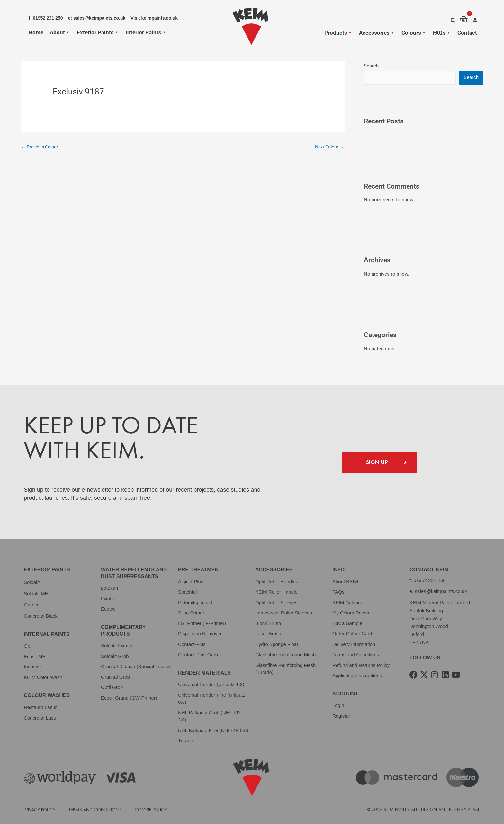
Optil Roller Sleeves (276, 603)
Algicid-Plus (191, 582)
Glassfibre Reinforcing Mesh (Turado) (285, 669)
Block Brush (268, 624)
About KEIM (345, 582)
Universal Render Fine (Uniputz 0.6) (212, 699)
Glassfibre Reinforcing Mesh (285, 655)
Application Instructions (357, 676)
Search (371, 66)
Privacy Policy (40, 810)
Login (338, 706)
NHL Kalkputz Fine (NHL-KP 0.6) (213, 731)
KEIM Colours (347, 603)
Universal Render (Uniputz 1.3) (211, 685)
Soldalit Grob (115, 656)
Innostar (32, 667)
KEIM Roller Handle (276, 592)
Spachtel (187, 592)
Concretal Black (41, 616)
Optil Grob (112, 688)
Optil (29, 646)
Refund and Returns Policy (361, 665)
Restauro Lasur (40, 708)
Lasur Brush (268, 634)
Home (36, 32)
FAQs (442, 33)
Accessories (377, 33)
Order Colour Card (352, 634)
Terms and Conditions (356, 655)
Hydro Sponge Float (277, 645)
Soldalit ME (36, 594)
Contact (467, 33)
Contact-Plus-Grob (198, 655)
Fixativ (108, 599)
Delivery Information (354, 645)
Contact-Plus (192, 645)
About (60, 32)
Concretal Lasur (41, 718)
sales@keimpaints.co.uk (441, 591)
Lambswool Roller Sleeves (284, 613)
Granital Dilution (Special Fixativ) (136, 667)
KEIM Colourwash (43, 678)
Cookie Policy (151, 810)
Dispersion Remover (200, 634)
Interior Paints (146, 32)
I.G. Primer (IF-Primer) (202, 624)
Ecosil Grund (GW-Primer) (129, 698)
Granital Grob (115, 677)
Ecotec (108, 609)
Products (338, 33)
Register (341, 716)
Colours (414, 33)
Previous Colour (41, 147)
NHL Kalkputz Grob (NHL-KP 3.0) (209, 717)
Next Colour (328, 147)
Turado (186, 741)
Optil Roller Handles (277, 582)
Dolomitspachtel (195, 603)
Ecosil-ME (35, 657)
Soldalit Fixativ (117, 646)
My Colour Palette (351, 613)
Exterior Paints (98, 32)
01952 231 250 (429, 581)
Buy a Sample (347, 624)
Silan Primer (191, 613)
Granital (32, 605)
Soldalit (32, 582)
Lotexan (109, 588)
